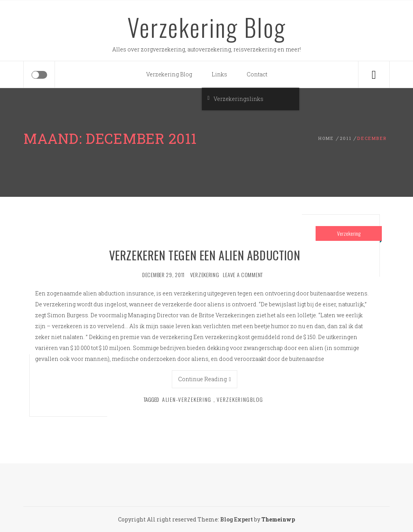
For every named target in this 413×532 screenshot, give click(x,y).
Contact (257, 74)
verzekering (205, 275)
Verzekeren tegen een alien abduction (205, 255)
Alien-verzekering (187, 399)
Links (219, 74)
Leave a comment (243, 275)
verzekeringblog (240, 399)
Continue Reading (204, 379)
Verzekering (349, 233)
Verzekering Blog (207, 27)
